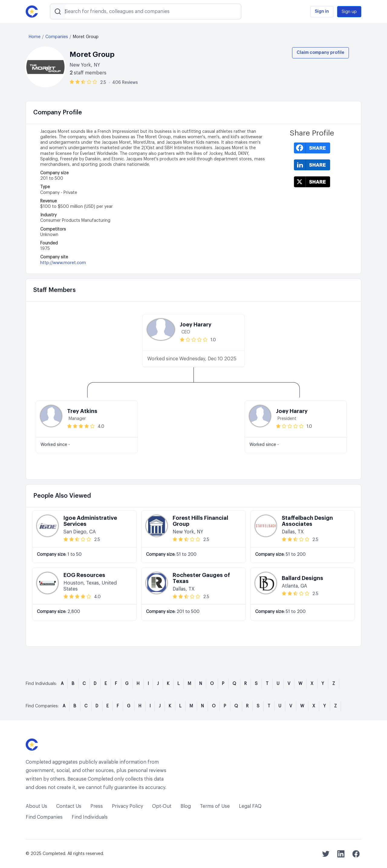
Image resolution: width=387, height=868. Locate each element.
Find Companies (44, 817)
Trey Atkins (82, 411)
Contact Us (69, 806)
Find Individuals (90, 817)
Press (97, 806)
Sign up (349, 12)
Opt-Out (162, 806)
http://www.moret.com (63, 263)
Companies (57, 37)
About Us (36, 806)
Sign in (322, 11)
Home (35, 37)
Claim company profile (320, 53)
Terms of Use (215, 806)
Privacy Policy (127, 806)
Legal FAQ (250, 806)
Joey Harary (196, 325)
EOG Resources (84, 575)
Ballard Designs (302, 578)
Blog (186, 806)
